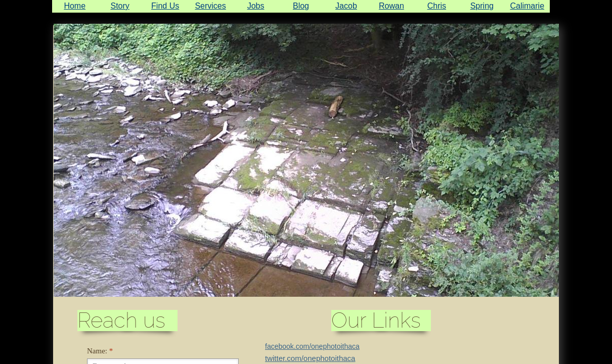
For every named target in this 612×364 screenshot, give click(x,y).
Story (120, 6)
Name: (100, 351)
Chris (437, 6)
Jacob (346, 6)
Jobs (256, 6)
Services (210, 6)
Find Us (165, 6)
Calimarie (527, 6)
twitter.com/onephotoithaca (310, 358)
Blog (301, 6)
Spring (482, 6)
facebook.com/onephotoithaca (312, 346)
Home (75, 6)
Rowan (391, 6)
